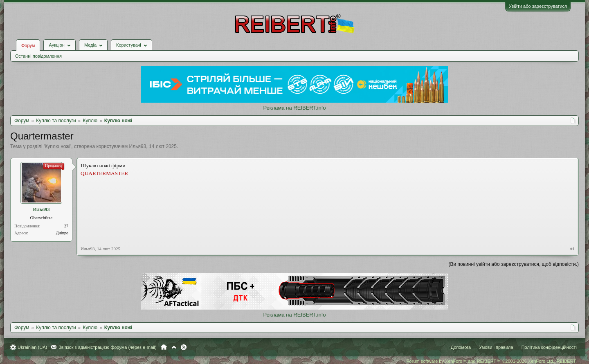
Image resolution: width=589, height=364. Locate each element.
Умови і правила (496, 347)
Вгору (174, 347)
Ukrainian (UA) (32, 347)
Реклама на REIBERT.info (294, 108)
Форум (28, 45)
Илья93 (138, 146)
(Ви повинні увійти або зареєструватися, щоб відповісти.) (514, 264)
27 (66, 226)
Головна (164, 347)
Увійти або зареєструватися (538, 6)
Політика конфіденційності (549, 347)
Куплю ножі (57, 146)
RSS (184, 347)
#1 (572, 249)
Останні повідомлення (38, 56)
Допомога (461, 347)
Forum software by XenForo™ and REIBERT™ (492, 361)
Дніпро (62, 233)
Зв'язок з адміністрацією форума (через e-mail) (108, 347)
